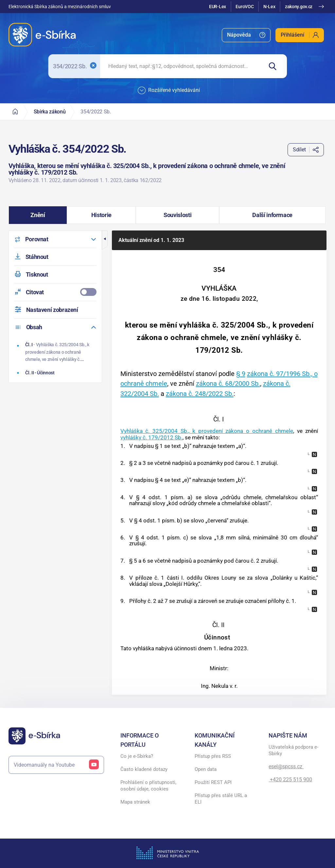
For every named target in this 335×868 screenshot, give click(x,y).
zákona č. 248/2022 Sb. (200, 394)
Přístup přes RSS (213, 756)
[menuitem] (246, 35)
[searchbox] (181, 66)
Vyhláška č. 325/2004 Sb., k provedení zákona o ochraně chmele (207, 431)
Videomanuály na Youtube (56, 765)
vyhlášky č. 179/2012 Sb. (151, 437)
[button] (38, 215)
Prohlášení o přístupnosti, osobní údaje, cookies (148, 786)
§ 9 (241, 374)
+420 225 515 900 (290, 780)
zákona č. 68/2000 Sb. (228, 383)
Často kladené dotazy (144, 769)
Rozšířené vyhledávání (169, 91)
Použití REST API (213, 782)
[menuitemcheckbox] (55, 292)
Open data (206, 769)
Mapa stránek (135, 802)
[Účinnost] (56, 373)
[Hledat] (275, 66)
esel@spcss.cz (286, 766)
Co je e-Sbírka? (137, 756)
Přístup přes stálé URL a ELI (221, 799)
